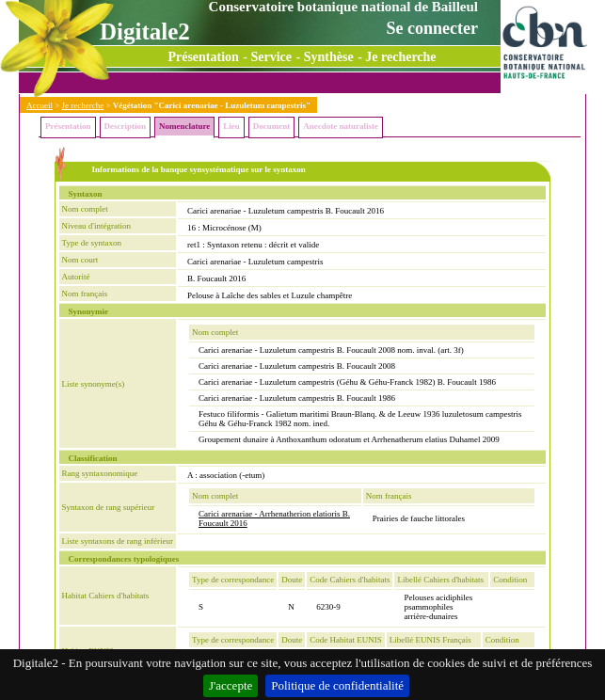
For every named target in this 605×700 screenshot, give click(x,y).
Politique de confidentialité (337, 685)
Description (126, 126)
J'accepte (231, 685)
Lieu (231, 126)
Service (272, 57)
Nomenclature (184, 126)
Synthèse (329, 57)
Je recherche (400, 57)
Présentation (203, 57)
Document (272, 126)
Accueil (40, 105)
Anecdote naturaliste (341, 126)
